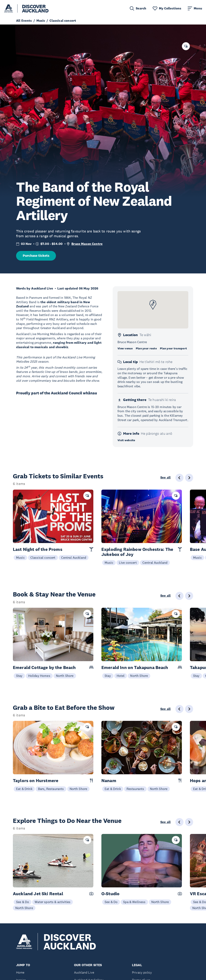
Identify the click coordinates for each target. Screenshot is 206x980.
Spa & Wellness (134, 902)
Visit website (126, 440)
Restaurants (135, 789)
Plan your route (146, 348)
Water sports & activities (53, 902)
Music (20, 558)
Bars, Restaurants (51, 789)
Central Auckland (74, 558)
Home (20, 972)
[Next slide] (189, 478)
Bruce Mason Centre (87, 244)
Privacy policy (142, 972)
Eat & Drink (24, 789)
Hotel (121, 676)
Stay (19, 676)
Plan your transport (173, 348)
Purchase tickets (36, 256)
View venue (125, 348)
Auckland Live (84, 972)
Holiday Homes (39, 676)
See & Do (23, 902)
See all (165, 478)
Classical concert (43, 558)
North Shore (65, 676)
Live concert (128, 563)
